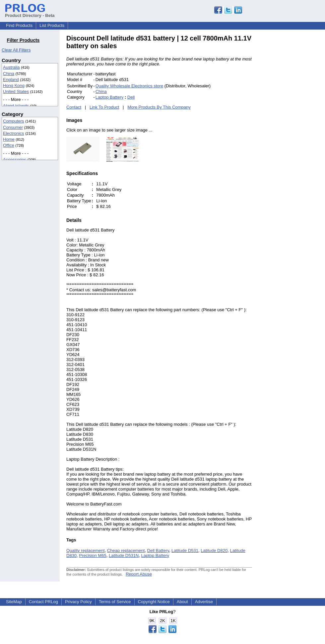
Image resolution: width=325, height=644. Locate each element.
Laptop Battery (110, 97)
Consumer (13, 127)
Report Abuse (139, 574)
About (182, 602)
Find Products (19, 25)
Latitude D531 (185, 551)
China (9, 74)
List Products (52, 25)
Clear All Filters (16, 50)
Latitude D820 (214, 551)
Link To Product (104, 107)
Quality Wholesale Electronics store (129, 86)
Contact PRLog (43, 602)
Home (9, 139)
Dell (131, 97)
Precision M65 (93, 555)
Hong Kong (14, 86)
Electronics (14, 133)
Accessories (15, 160)
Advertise (204, 602)
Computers (14, 121)
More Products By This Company (159, 107)
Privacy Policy (78, 602)
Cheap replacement (126, 551)
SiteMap (14, 602)
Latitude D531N (124, 555)
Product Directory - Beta (30, 13)
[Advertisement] (297, 134)
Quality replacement (86, 551)
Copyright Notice (154, 602)
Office (9, 145)
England (11, 80)
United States (16, 92)
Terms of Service (115, 602)
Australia (11, 67)
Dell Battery (158, 551)
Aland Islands (16, 106)
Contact (74, 107)
